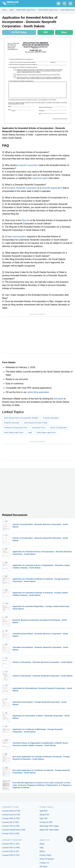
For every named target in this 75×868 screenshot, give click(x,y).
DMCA (42, 851)
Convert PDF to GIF (11, 851)
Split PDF (44, 811)
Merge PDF (44, 815)
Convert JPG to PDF (11, 834)
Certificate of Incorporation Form (16, 428)
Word (64, 32)
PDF (46, 32)
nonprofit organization (52, 188)
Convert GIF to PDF (11, 822)
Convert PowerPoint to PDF (14, 830)
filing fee (26, 220)
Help (41, 848)
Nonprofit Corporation (12, 423)
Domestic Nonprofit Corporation (22, 188)
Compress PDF (46, 822)
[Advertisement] (37, 335)
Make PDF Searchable (49, 830)
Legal (30, 433)
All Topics (44, 867)
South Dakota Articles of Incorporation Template (21, 418)
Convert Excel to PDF (11, 815)
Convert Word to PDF (11, 811)
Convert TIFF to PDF (11, 826)
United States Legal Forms (46, 433)
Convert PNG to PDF (11, 818)
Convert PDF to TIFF (11, 855)
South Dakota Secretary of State (36, 423)
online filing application (38, 392)
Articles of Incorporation (58, 428)
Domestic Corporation (51, 418)
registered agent (40, 178)
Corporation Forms (39, 428)
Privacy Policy (45, 855)
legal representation (17, 237)
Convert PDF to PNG (11, 848)
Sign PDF (44, 818)
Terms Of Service (47, 859)
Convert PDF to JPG (11, 844)
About (42, 844)
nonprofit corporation (28, 165)
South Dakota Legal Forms (14, 433)
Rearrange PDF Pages (49, 826)
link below (58, 399)
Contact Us (44, 863)
